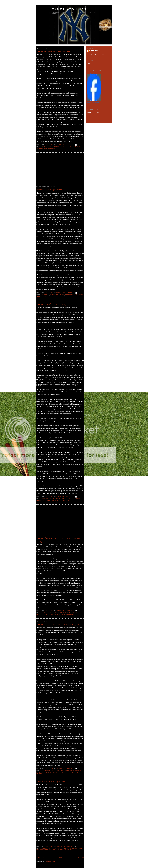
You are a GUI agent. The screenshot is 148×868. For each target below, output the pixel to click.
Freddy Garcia (64, 848)
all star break (48, 771)
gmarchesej (94, 51)
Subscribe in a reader (93, 112)
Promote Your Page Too (93, 103)
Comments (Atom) (50, 862)
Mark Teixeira (42, 772)
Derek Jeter (67, 147)
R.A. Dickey (68, 850)
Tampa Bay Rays (49, 148)
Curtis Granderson (73, 499)
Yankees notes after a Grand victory (51, 304)
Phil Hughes (48, 297)
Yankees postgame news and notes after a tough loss (58, 625)
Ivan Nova (50, 500)
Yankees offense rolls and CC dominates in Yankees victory (58, 540)
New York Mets (54, 772)
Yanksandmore (91, 73)
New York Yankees (62, 500)
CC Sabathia (59, 771)
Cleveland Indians (57, 295)
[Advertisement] (54, 169)
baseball (46, 295)
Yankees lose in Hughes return (49, 190)
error (55, 848)
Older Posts (80, 857)
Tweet (89, 64)
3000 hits (46, 147)
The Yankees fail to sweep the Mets (51, 782)
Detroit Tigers (42, 614)
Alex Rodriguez (56, 147)
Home (60, 857)
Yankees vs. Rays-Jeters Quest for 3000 (53, 51)
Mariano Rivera (76, 848)
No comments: (68, 145)
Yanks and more (69, 9)
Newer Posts (40, 857)
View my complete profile (97, 54)
